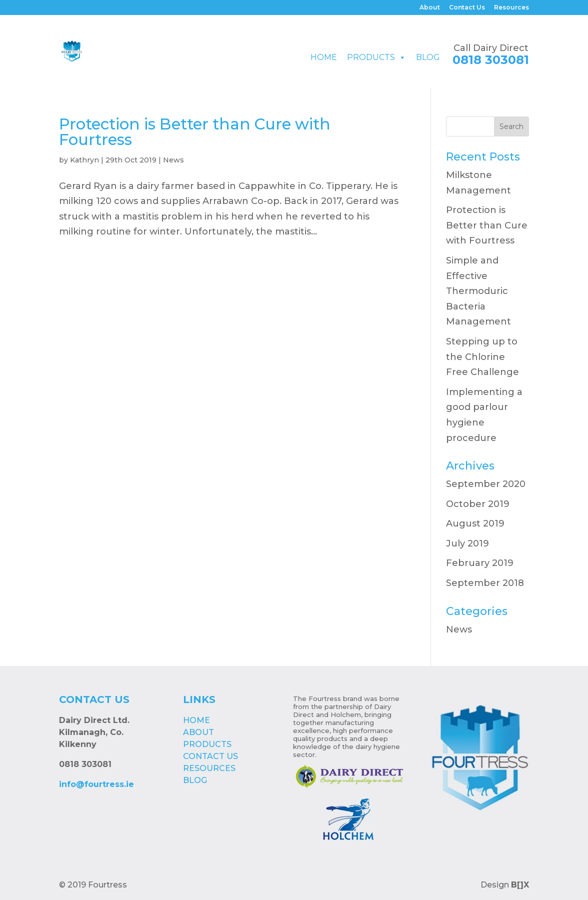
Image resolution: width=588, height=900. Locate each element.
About (430, 8)
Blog (428, 57)
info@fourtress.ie (96, 784)
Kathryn (84, 160)
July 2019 (467, 543)
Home (324, 57)
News (173, 160)
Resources (511, 8)
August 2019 (475, 523)
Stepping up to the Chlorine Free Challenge (482, 357)
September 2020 (486, 484)
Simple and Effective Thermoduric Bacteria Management (478, 291)
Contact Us (467, 8)
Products (371, 57)
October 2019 (478, 504)
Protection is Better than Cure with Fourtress (195, 132)
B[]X (520, 885)
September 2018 (485, 583)
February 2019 (480, 563)
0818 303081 (491, 60)
